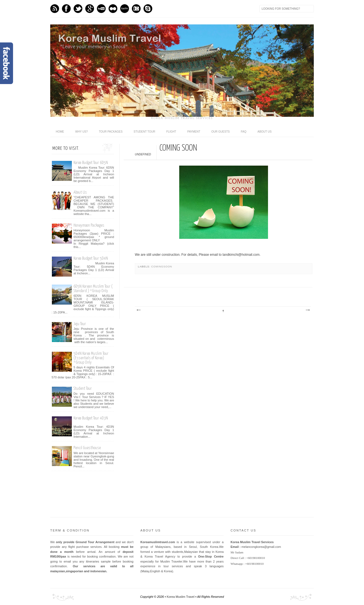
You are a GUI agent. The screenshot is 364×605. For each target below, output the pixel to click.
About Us (80, 192)
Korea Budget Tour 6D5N (91, 163)
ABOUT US (265, 132)
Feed (55, 9)
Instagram (136, 9)
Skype (148, 9)
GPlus (90, 9)
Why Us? (81, 132)
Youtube (101, 9)
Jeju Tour (80, 324)
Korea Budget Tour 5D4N (91, 258)
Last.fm (125, 9)
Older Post (307, 310)
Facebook (66, 9)
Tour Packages (111, 132)
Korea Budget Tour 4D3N (91, 418)
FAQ (244, 132)
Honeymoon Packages (89, 225)
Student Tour (145, 132)
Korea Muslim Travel (181, 597)
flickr (113, 9)
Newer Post (138, 310)
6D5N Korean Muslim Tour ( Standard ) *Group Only (93, 289)
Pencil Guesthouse (87, 448)
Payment (194, 132)
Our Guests (221, 132)
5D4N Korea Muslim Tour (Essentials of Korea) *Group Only (91, 358)
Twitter (78, 9)
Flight (171, 132)
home (60, 132)
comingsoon (162, 267)
